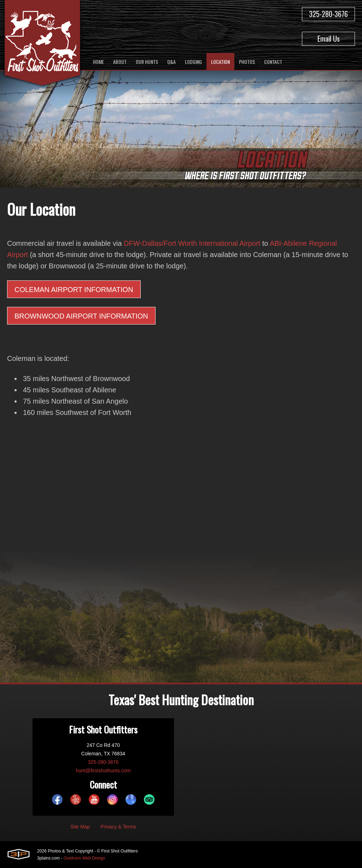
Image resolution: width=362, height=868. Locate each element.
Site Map (80, 827)
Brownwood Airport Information (81, 316)
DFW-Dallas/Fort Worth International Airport (192, 243)
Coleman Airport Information (74, 290)
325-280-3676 (328, 14)
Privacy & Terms (118, 827)
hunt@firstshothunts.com (103, 771)
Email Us (329, 38)
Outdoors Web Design (84, 858)
